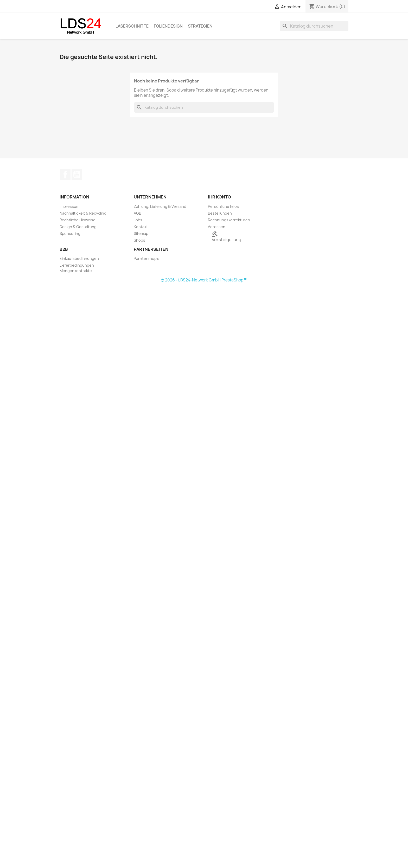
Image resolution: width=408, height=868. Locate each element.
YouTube (77, 175)
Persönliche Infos (223, 206)
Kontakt (141, 227)
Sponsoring (70, 233)
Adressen (217, 227)
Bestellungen (220, 213)
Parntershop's (146, 258)
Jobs (138, 220)
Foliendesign (168, 26)
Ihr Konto (219, 197)
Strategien (200, 26)
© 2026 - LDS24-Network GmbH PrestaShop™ (204, 280)
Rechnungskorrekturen (229, 220)
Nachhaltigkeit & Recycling (83, 213)
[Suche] (314, 26)
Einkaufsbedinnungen (79, 258)
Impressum (69, 206)
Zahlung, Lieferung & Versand (160, 206)
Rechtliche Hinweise (78, 220)
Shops (139, 240)
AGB (138, 213)
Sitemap (141, 233)
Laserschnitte (132, 26)
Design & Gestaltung (78, 227)
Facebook (65, 175)
